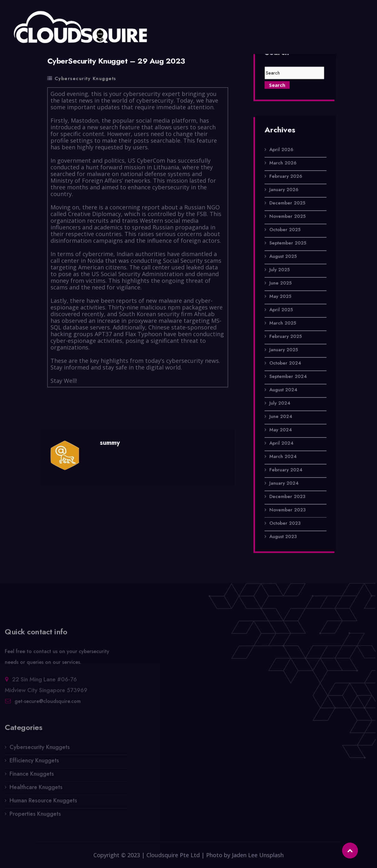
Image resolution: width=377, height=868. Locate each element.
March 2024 (283, 457)
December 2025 (287, 203)
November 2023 (287, 510)
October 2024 (285, 363)
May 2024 (281, 430)
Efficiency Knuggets (34, 763)
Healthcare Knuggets (36, 789)
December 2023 (287, 497)
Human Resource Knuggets (43, 803)
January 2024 (284, 483)
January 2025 (284, 350)
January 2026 (284, 190)
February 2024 (286, 470)
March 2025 (283, 323)
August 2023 (283, 537)
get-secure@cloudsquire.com (48, 703)
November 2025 (287, 216)
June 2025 (280, 283)
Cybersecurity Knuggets (85, 78)
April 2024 (281, 443)
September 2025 (288, 243)
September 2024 (288, 376)
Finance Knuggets (32, 776)
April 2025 (281, 310)
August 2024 (283, 390)
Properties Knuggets (35, 816)
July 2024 (280, 403)
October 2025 (285, 230)
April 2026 (281, 150)
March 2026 (283, 163)
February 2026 (286, 176)
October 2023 (285, 523)
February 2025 (286, 336)
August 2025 (283, 256)
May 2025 (280, 296)
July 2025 (279, 270)
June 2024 (281, 417)
